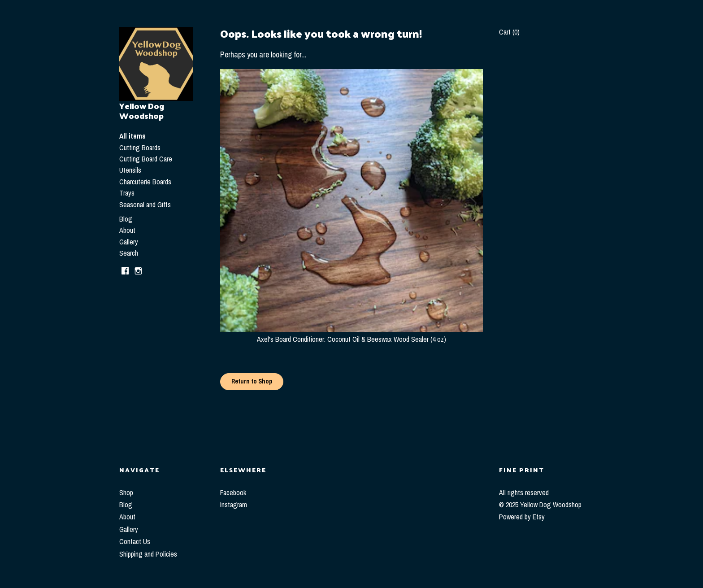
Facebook (233, 492)
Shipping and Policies (148, 554)
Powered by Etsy (522, 517)
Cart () (509, 32)
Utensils (130, 170)
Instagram (234, 505)
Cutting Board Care (146, 159)
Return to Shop (252, 381)
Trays (127, 193)
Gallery (129, 242)
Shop (126, 492)
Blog (126, 219)
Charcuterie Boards (145, 182)
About (127, 230)
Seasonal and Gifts (145, 205)
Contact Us (135, 541)
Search (129, 253)
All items (132, 136)
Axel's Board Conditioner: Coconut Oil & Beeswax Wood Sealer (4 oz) (351, 334)
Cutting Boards (140, 148)
